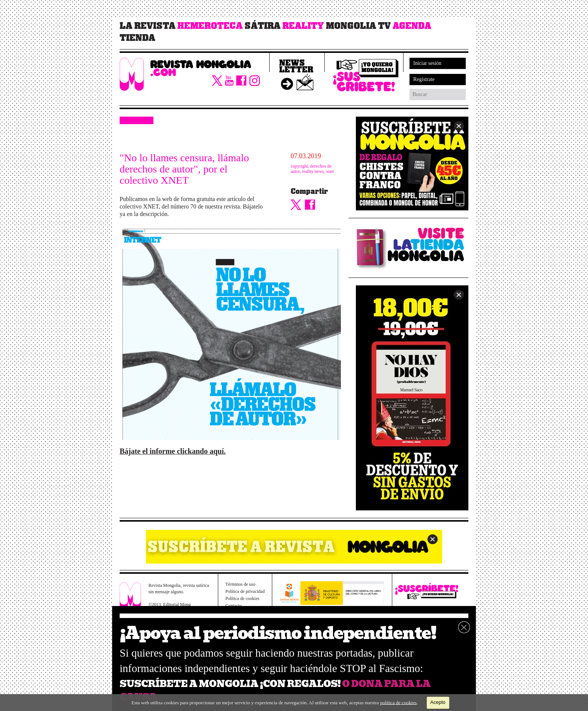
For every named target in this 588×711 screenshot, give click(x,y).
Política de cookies (242, 598)
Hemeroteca (210, 26)
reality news (313, 171)
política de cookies (398, 702)
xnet (330, 171)
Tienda (137, 38)
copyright (299, 166)
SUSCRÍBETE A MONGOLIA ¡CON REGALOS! (230, 684)
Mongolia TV (358, 26)
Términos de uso (240, 584)
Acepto (438, 702)
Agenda (412, 26)
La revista (148, 26)
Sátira (262, 26)
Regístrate (424, 79)
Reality (303, 26)
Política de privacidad (245, 591)
